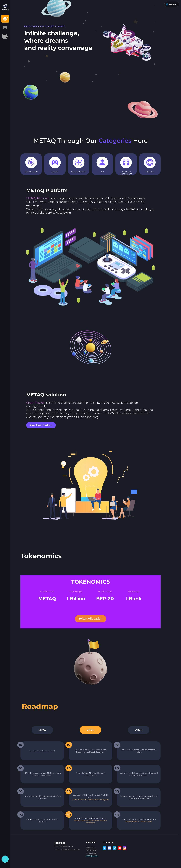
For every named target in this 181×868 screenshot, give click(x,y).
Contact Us (90, 847)
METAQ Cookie (92, 856)
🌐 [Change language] (172, 4)
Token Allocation (91, 619)
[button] (15, 19)
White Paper (91, 850)
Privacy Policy (92, 853)
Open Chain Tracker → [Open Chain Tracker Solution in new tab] (41, 425)
